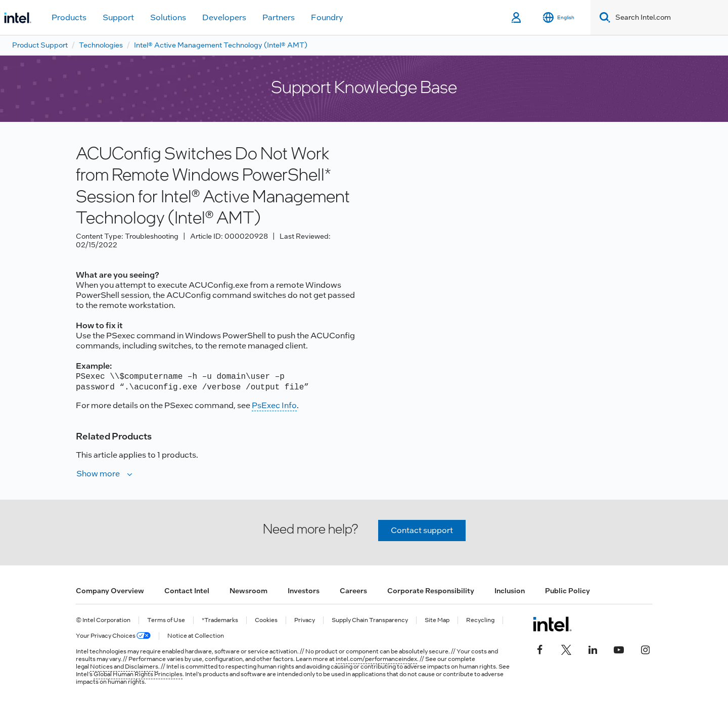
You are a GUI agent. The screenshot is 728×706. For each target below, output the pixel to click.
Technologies (101, 45)
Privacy (305, 620)
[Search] (603, 17)
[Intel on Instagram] (645, 648)
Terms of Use (166, 620)
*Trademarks (220, 620)
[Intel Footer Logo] (552, 624)
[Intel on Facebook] (540, 648)
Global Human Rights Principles (138, 674)
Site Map (437, 620)
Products (69, 17)
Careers (353, 591)
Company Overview (110, 591)
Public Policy (567, 591)
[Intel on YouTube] (619, 648)
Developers (224, 17)
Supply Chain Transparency (370, 620)
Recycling (480, 620)
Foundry (327, 17)
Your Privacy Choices (113, 636)
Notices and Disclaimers (124, 667)
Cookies (266, 620)
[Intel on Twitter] (566, 648)
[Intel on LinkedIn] (593, 648)
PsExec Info (274, 405)
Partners (279, 17)
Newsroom (248, 591)
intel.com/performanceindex (376, 659)
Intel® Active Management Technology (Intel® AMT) (221, 45)
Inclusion (510, 591)
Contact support (422, 530)
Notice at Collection (196, 636)
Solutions (168, 17)
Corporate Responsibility (431, 591)
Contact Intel (187, 591)
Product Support (40, 45)
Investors (304, 591)
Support (118, 17)
